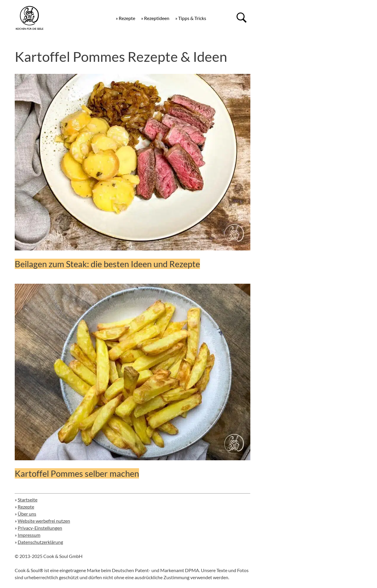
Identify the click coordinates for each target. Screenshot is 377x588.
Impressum (29, 535)
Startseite (28, 500)
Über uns (27, 514)
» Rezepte (125, 18)
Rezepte (26, 507)
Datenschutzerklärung (40, 542)
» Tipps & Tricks (191, 18)
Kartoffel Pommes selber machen (77, 473)
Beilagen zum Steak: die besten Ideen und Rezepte (107, 264)
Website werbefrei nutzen (44, 521)
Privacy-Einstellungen (40, 528)
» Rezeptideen (155, 18)
